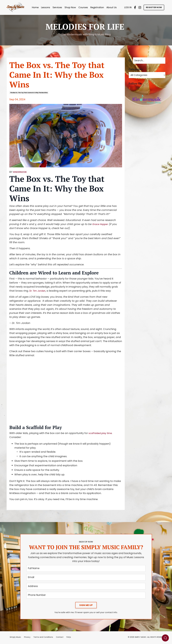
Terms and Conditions (43, 638)
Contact (60, 638)
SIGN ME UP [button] (86, 606)
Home (35, 7)
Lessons (46, 7)
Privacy (27, 638)
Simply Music (15, 638)
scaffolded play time (102, 433)
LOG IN (128, 7)
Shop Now (70, 7)
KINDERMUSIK (21, 172)
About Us (112, 7)
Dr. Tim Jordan (39, 291)
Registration (97, 7)
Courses (83, 7)
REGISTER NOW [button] (154, 7)
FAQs (69, 638)
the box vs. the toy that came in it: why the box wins (29, 93)
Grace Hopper (101, 224)
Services (57, 7)
